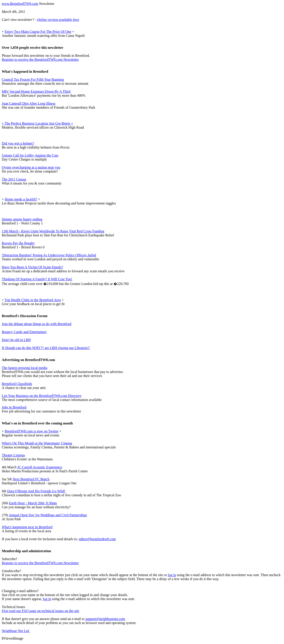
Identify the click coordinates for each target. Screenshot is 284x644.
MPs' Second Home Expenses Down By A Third (36, 91)
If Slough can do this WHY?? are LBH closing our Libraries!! (46, 348)
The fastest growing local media (24, 368)
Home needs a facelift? (21, 199)
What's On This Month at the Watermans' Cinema (37, 443)
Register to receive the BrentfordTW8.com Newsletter (40, 60)
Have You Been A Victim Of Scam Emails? (32, 267)
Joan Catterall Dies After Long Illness (29, 103)
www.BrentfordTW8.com (20, 4)
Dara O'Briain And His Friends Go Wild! (36, 491)
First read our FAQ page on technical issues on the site (40, 611)
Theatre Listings (13, 455)
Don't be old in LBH (16, 340)
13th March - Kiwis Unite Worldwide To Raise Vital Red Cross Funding (53, 231)
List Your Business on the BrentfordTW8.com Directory (42, 396)
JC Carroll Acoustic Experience (40, 467)
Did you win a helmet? (18, 143)
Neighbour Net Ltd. (16, 631)
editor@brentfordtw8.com (97, 539)
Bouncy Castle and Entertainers (24, 332)
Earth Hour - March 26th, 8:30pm (33, 503)
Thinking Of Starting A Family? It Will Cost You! (37, 279)
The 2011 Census (14, 179)
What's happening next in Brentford (27, 527)
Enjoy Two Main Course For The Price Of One (38, 32)
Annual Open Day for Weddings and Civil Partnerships (48, 515)
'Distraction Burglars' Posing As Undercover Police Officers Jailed (49, 255)
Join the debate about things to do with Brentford (37, 324)
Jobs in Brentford (14, 407)
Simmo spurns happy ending (22, 219)
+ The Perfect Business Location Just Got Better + (37, 123)
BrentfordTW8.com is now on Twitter (32, 431)
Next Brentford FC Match (31, 479)
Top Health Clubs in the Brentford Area (33, 300)
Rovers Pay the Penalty (18, 243)
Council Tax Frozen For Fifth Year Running (33, 80)
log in (172, 575)
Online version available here (58, 20)
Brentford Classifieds (17, 384)
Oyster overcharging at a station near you (31, 167)
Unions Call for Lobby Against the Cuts (30, 155)
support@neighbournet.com (105, 619)
